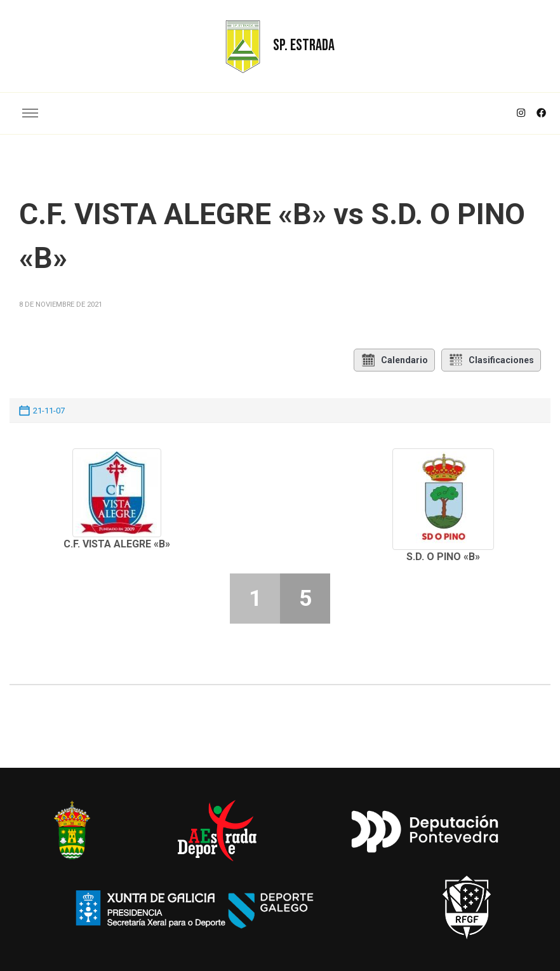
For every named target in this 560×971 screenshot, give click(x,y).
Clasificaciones (491, 360)
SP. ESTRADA (304, 45)
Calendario (394, 360)
